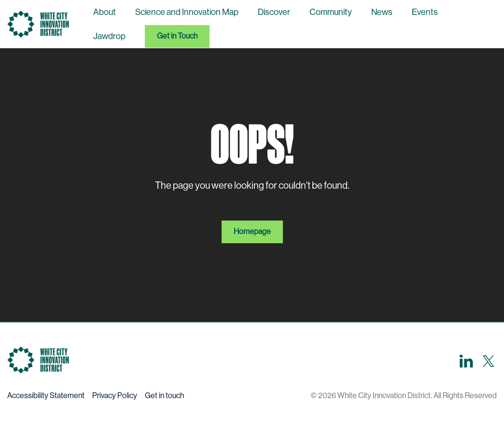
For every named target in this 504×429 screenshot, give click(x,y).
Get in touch (164, 395)
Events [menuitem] (425, 12)
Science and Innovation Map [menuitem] (187, 12)
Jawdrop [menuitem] (109, 36)
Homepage (252, 231)
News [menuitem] (382, 12)
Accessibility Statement (46, 395)
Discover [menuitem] (274, 12)
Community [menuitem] (331, 12)
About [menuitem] (105, 12)
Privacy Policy (115, 395)
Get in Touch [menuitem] (177, 36)
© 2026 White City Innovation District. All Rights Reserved (404, 395)
